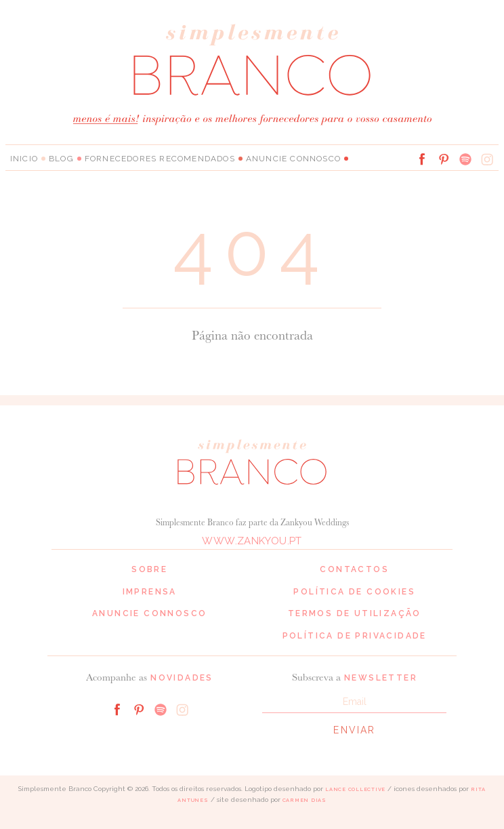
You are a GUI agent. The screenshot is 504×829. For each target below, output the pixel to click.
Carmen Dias (304, 800)
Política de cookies (354, 592)
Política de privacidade (355, 636)
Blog (61, 159)
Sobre (149, 569)
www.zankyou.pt (252, 541)
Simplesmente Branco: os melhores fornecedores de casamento (252, 59)
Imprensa (150, 592)
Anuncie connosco (293, 159)
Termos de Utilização (355, 613)
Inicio (24, 159)
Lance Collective (355, 789)
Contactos (354, 569)
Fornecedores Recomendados (160, 159)
